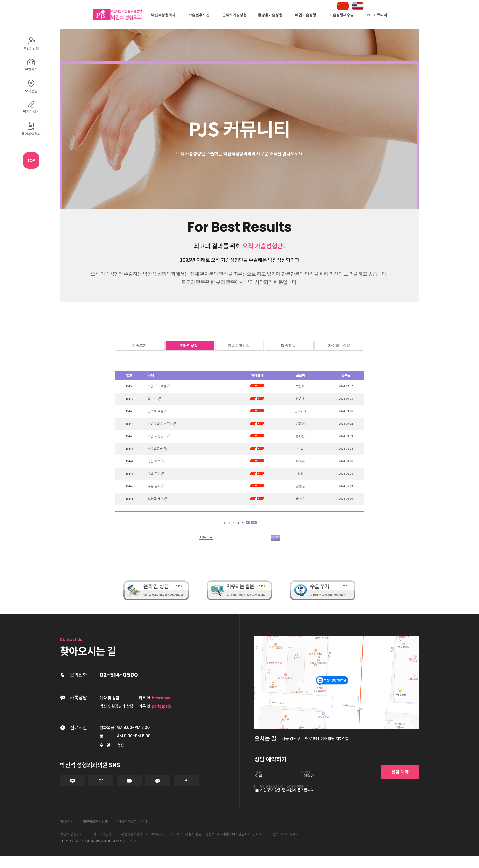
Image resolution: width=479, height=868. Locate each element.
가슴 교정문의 (157, 436)
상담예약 (154, 461)
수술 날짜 (154, 486)
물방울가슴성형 (270, 15)
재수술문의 (155, 449)
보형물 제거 (156, 499)
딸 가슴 (153, 399)
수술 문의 (154, 474)
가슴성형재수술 (341, 15)
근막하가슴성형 (235, 15)
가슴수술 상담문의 (160, 424)
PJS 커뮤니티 (377, 15)
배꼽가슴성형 (306, 15)
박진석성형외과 (163, 15)
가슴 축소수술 (157, 386)
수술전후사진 (199, 15)
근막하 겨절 (156, 411)
